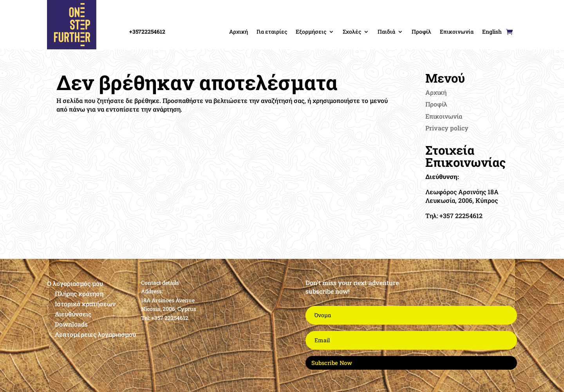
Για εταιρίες (272, 32)
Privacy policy (447, 128)
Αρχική (239, 32)
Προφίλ (421, 32)
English (492, 32)
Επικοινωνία (457, 32)
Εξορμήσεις (311, 32)
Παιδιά (386, 32)
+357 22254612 (170, 318)
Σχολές (352, 32)
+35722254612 (147, 32)
